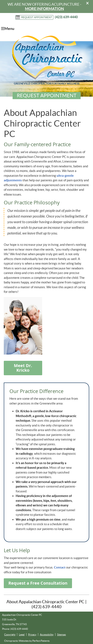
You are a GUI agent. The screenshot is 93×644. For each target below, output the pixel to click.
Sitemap (62, 634)
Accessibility (47, 634)
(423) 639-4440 (66, 17)
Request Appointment (34, 17)
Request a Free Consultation (38, 583)
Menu (8, 29)
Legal (22, 634)
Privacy (32, 634)
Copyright (10, 634)
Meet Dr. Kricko (23, 368)
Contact (60, 567)
